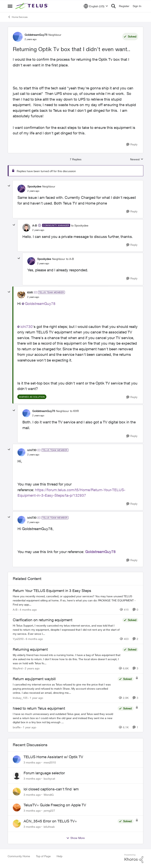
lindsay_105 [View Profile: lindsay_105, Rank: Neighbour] (20, 698)
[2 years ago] (31, 668)
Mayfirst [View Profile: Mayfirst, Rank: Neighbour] (18, 668)
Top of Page (43, 856)
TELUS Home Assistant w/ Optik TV (53, 757)
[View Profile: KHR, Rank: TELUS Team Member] (21, 295)
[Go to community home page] (32, 6)
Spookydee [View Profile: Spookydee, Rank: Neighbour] (34, 186)
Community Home (19, 856)
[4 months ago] (28, 609)
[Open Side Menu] (10, 6)
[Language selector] (96, 6)
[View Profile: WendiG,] (17, 792)
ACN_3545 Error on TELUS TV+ (50, 821)
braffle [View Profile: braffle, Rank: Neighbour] (17, 727)
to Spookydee (80, 225)
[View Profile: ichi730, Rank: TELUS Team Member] (21, 452)
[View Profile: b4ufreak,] (17, 824)
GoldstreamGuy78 (40, 304)
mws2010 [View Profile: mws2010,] (50, 762)
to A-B (70, 259)
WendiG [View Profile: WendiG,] (49, 794)
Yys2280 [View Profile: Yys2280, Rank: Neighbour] (18, 639)
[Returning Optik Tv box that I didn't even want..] (33, 191)
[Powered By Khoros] (134, 859)
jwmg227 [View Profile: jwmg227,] (49, 811)
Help (59, 856)
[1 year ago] (36, 698)
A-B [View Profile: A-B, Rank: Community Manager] (35, 225)
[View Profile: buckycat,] (17, 775)
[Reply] (132, 145)
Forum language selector (44, 773)
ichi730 (27, 327)
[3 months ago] (32, 762)
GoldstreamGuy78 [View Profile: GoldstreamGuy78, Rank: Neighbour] (36, 35)
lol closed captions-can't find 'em (51, 789)
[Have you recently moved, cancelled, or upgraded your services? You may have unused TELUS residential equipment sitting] (75, 600)
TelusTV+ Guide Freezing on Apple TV (55, 805)
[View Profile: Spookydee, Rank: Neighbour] (21, 189)
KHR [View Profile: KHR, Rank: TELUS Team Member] (30, 292)
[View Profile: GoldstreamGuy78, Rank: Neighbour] (18, 37)
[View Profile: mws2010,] (17, 759)
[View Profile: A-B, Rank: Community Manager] (26, 228)
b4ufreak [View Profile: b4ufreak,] (49, 827)
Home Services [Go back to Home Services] (18, 17)
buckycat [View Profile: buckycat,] (49, 779)
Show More (75, 838)
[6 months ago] (34, 639)
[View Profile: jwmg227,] (17, 807)
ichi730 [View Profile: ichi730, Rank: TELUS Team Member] (32, 450)
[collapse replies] (9, 186)
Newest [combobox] (137, 159)
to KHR (74, 411)
